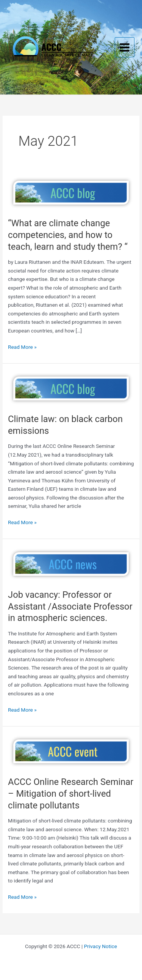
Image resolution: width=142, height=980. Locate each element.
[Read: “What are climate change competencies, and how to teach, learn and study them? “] (71, 192)
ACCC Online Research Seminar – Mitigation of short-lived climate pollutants (71, 794)
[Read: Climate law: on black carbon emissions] (71, 388)
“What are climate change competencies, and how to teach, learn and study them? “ (68, 235)
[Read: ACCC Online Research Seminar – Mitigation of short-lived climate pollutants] (71, 751)
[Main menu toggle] (125, 47)
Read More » (22, 347)
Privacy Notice (101, 946)
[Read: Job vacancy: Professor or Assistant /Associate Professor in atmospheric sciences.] (71, 564)
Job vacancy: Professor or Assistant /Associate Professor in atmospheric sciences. (70, 607)
